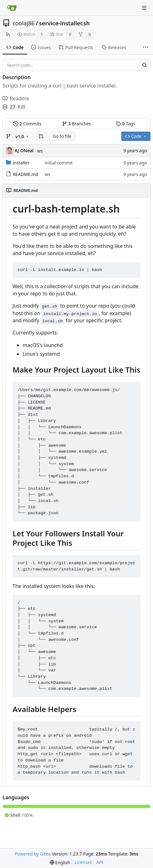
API (100, 862)
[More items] (145, 48)
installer (21, 163)
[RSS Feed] (8, 34)
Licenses (83, 862)
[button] (41, 136)
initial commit (59, 163)
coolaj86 (24, 23)
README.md (26, 174)
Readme (16, 98)
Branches (76, 124)
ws (40, 151)
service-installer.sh (65, 23)
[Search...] (145, 65)
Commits (27, 124)
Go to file (62, 136)
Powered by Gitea (33, 854)
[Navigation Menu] (144, 8)
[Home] (12, 8)
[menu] (60, 863)
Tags (126, 124)
